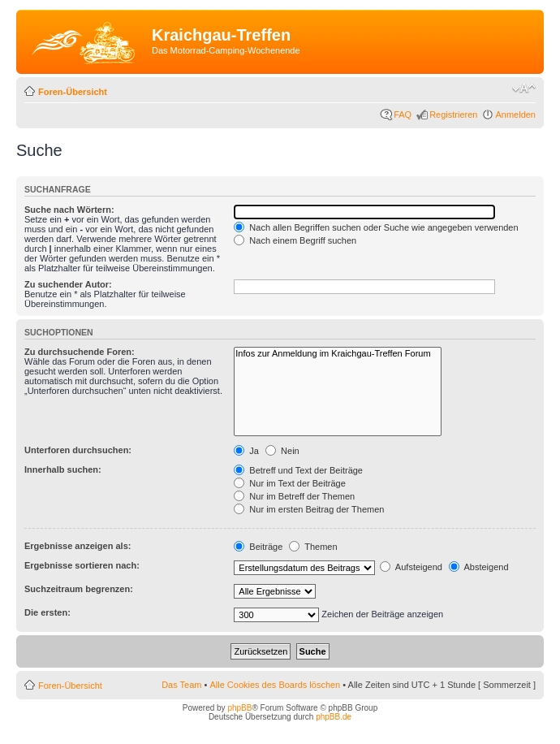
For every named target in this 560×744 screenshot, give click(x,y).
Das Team (181, 685)
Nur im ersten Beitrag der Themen (309, 509)
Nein (282, 451)
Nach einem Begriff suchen (295, 240)
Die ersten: (47, 612)
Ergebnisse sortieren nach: (82, 565)
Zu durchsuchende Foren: (80, 352)
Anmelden (515, 115)
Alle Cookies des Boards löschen (275, 685)
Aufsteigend (411, 567)
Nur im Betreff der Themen (294, 496)
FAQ (403, 115)
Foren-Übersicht (73, 92)
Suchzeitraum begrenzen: (79, 589)
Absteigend (479, 567)
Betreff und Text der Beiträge (298, 470)
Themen (313, 547)
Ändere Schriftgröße (524, 89)
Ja (246, 451)
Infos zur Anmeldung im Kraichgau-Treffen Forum (337, 354)
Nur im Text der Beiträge (289, 483)
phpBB (239, 708)
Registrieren (453, 115)
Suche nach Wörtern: (69, 210)
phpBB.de (334, 717)
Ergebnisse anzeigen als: (78, 546)
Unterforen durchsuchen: (78, 450)
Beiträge (258, 547)
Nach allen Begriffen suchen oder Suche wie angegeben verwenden (376, 227)
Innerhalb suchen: (63, 469)
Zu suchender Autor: (68, 284)
